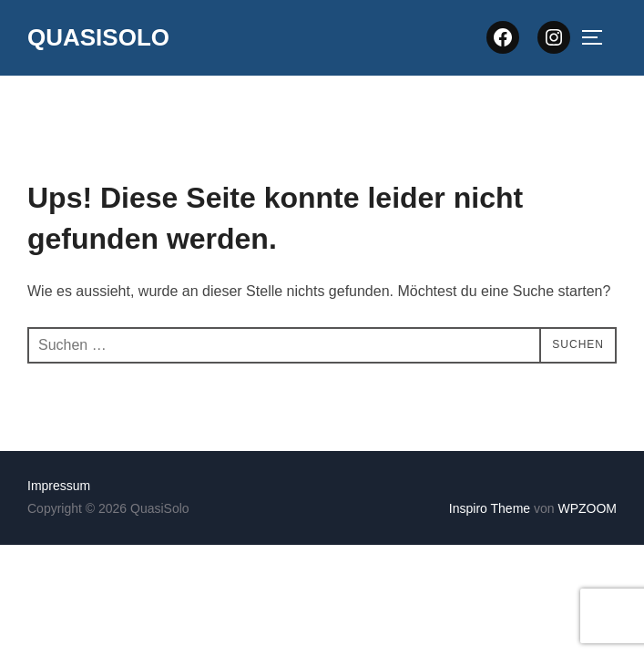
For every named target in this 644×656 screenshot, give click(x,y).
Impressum (59, 486)
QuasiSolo (98, 37)
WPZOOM (587, 508)
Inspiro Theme (490, 508)
